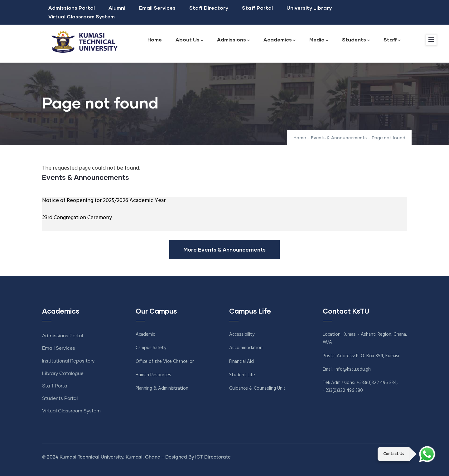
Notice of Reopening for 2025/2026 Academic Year (104, 201)
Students (356, 40)
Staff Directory (209, 8)
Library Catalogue (63, 374)
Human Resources (153, 375)
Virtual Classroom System (82, 16)
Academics (280, 40)
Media (319, 40)
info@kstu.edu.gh (353, 369)
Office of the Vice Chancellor (165, 362)
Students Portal (60, 399)
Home (155, 39)
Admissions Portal (72, 8)
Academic (145, 334)
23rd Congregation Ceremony (77, 218)
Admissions (233, 40)
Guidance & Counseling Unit (257, 388)
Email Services (157, 8)
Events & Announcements (339, 138)
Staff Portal (257, 8)
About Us (189, 40)
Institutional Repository (68, 361)
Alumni (117, 8)
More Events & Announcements (224, 250)
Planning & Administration (162, 388)
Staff (392, 40)
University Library (309, 8)
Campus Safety (151, 348)
